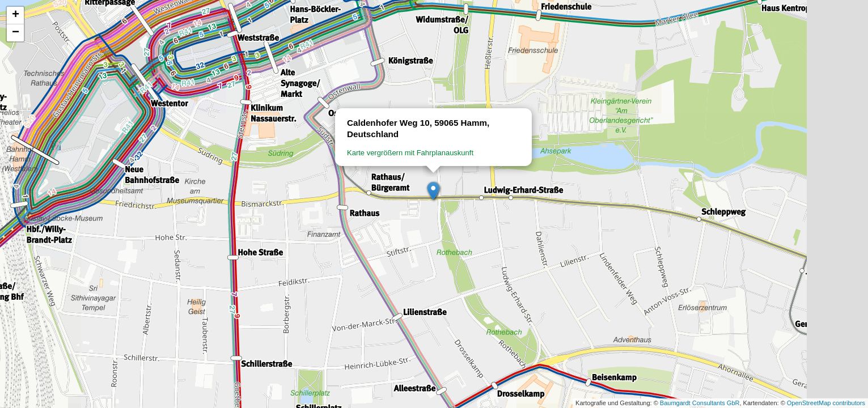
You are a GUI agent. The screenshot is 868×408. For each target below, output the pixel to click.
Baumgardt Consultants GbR (700, 403)
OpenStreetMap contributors (826, 403)
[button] (434, 192)
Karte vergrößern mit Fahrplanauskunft (410, 153)
